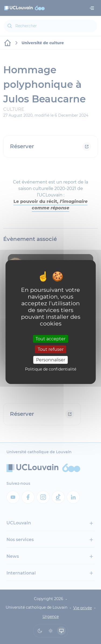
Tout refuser (51, 349)
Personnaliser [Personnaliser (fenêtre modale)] (51, 360)
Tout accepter (50, 339)
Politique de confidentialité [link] (51, 369)
